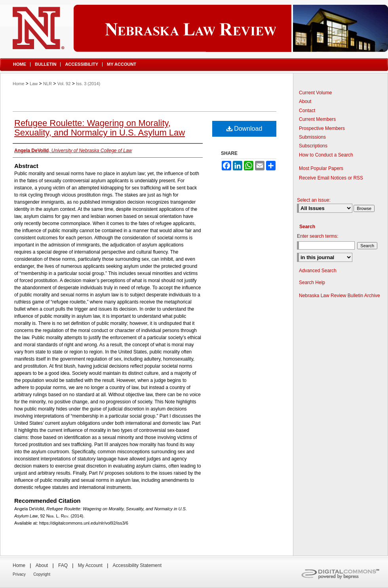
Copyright (42, 574)
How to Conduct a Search (326, 155)
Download (244, 129)
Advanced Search (318, 271)
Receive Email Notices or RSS (331, 178)
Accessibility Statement (137, 565)
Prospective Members (322, 128)
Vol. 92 (64, 84)
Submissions (312, 137)
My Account (90, 565)
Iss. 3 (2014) (88, 84)
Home (18, 84)
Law (34, 84)
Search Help (312, 283)
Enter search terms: (318, 236)
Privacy (19, 574)
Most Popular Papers (321, 168)
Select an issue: (314, 200)
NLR (48, 84)
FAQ (63, 565)
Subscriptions (313, 146)
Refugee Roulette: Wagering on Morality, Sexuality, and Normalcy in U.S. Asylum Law (100, 128)
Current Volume (315, 93)
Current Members (317, 119)
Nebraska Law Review (194, 28)
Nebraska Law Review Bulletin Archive (339, 296)
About (305, 101)
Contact (307, 111)
